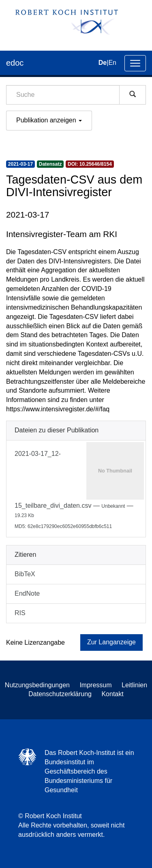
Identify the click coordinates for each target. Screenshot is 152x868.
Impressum (95, 685)
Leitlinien (134, 685)
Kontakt (112, 694)
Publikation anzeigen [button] (49, 120)
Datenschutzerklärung (60, 694)
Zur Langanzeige (111, 642)
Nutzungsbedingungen (37, 685)
